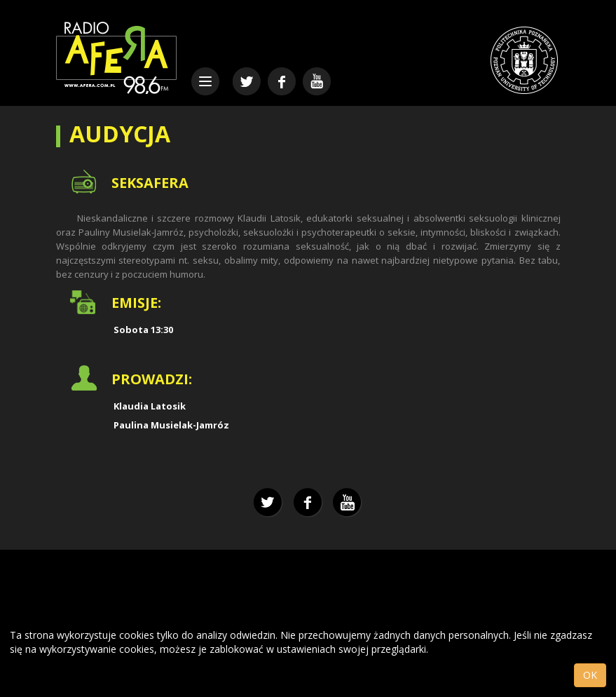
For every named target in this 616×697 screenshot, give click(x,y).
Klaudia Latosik (150, 406)
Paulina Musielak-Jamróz (171, 425)
